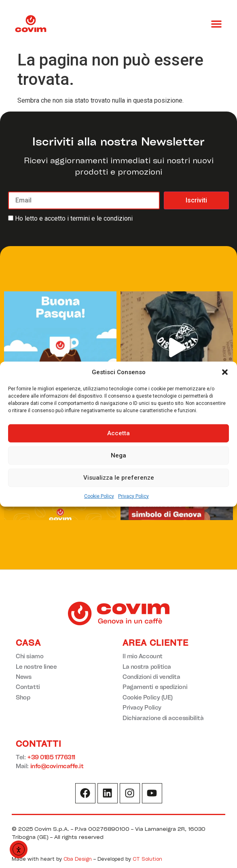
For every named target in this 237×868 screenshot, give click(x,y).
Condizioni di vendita (151, 677)
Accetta (118, 433)
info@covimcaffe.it (57, 766)
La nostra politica (147, 667)
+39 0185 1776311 (51, 757)
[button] (225, 372)
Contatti (28, 687)
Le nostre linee (36, 667)
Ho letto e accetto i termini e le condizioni (74, 218)
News (23, 677)
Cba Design (78, 859)
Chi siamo (30, 656)
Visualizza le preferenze (119, 478)
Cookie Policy (99, 496)
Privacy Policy (133, 496)
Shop (23, 697)
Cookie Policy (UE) (148, 697)
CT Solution (147, 859)
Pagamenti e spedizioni (155, 687)
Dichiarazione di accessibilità (163, 718)
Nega (118, 455)
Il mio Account (143, 656)
